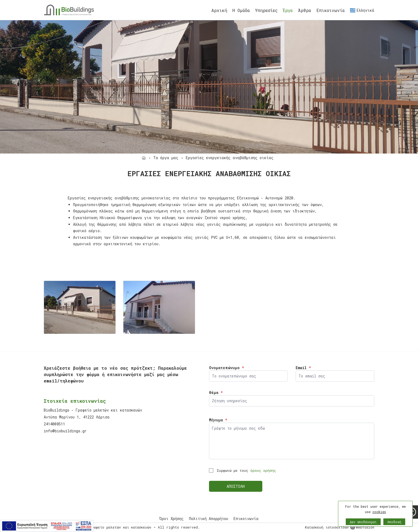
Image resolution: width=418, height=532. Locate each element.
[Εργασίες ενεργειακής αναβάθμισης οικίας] (230, 158)
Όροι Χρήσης (172, 519)
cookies (379, 512)
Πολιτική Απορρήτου (209, 519)
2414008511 (54, 424)
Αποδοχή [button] (394, 522)
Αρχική (219, 10)
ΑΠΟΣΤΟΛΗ (236, 486)
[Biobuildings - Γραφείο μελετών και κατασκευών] (69, 10)
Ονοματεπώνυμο (226, 368)
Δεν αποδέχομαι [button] (363, 522)
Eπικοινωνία (331, 10)
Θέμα (216, 392)
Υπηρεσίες (266, 10)
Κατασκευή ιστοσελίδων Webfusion (340, 527)
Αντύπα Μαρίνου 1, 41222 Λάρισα (77, 417)
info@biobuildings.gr (65, 431)
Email (303, 368)
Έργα (288, 10)
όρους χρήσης (263, 470)
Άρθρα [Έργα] (305, 10)
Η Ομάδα (241, 10)
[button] (375, 520)
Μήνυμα (218, 420)
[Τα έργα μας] (166, 158)
